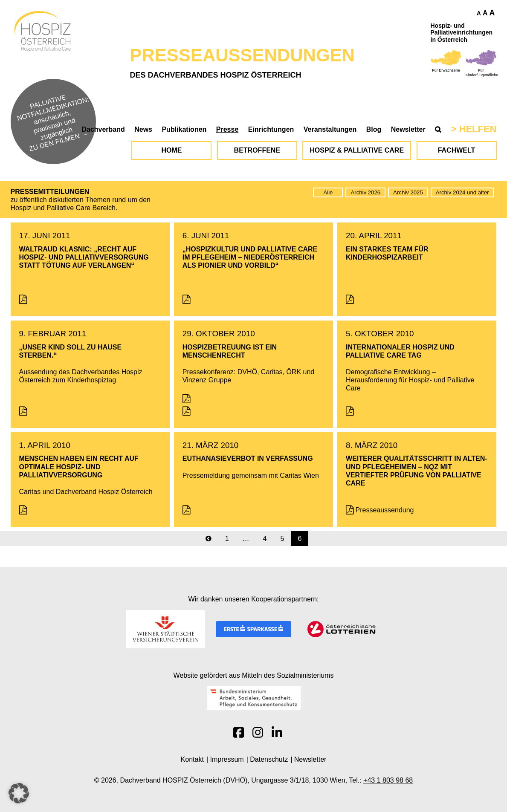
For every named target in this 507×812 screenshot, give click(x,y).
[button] (19, 793)
